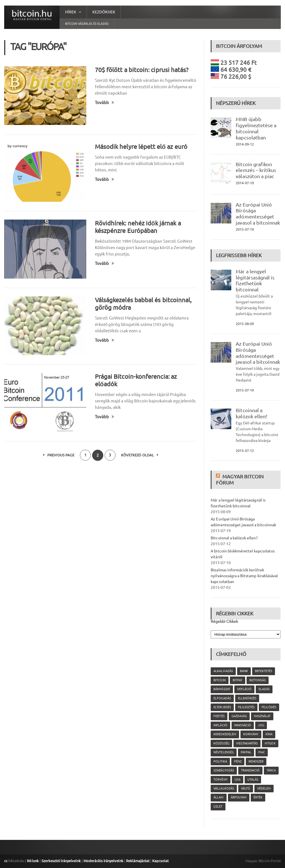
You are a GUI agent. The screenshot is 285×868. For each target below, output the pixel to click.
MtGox (270, 743)
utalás (253, 780)
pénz (238, 761)
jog (261, 725)
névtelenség (223, 752)
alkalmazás (223, 671)
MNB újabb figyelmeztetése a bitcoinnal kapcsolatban (256, 128)
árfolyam (238, 797)
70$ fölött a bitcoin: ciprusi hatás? (141, 70)
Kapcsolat (160, 861)
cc (6, 861)
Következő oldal (140, 455)
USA (237, 780)
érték (258, 797)
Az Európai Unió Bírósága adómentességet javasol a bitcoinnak (258, 214)
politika (220, 761)
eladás (264, 689)
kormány (251, 734)
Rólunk (33, 861)
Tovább (105, 103)
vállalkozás (224, 788)
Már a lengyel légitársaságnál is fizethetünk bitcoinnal (255, 280)
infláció (220, 725)
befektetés (263, 671)
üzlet (218, 806)
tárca (271, 770)
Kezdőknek (104, 12)
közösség (221, 743)
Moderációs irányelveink (103, 861)
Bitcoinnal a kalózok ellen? (251, 413)
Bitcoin (219, 680)
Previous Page (58, 455)
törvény (220, 780)
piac (261, 752)
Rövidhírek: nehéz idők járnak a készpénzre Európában (138, 227)
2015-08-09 (245, 324)
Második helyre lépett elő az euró (141, 147)
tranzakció (250, 770)
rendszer (256, 761)
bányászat (222, 689)
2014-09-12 (245, 144)
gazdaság (239, 716)
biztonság (257, 680)
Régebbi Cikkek (224, 621)
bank (244, 671)
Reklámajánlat (137, 861)
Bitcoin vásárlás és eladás (87, 24)
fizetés (219, 716)
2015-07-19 (245, 229)
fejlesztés (246, 707)
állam (218, 797)
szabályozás (224, 770)
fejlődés (269, 707)
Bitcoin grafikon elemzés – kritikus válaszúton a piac (256, 170)
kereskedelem (225, 734)
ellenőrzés (247, 698)
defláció (244, 689)
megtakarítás (247, 743)
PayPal (246, 752)
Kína (269, 734)
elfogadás (222, 698)
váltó (245, 788)
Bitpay (237, 680)
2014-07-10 (245, 183)
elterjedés (222, 707)
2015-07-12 (245, 451)
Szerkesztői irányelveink (61, 861)
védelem (264, 788)
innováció (242, 725)
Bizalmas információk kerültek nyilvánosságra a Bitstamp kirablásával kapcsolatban (244, 576)
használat (262, 716)
